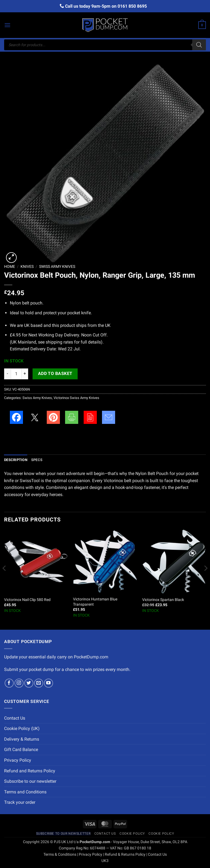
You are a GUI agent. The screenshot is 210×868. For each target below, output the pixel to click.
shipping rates (59, 342)
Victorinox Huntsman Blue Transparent (95, 602)
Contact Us (15, 718)
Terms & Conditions (60, 854)
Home (10, 266)
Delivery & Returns (22, 739)
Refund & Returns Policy (125, 854)
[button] (7, 25)
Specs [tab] (37, 460)
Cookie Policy (132, 834)
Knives (27, 266)
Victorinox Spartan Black (163, 600)
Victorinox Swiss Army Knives (76, 398)
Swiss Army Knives (57, 266)
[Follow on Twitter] (29, 683)
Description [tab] (16, 460)
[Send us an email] (39, 683)
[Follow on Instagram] (19, 683)
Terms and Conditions (25, 792)
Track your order (20, 802)
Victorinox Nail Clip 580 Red (27, 600)
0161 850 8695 (132, 6)
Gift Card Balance (21, 750)
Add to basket (55, 374)
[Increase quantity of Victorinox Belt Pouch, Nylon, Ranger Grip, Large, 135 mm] (25, 374)
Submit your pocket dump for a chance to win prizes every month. (67, 669)
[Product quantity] (16, 374)
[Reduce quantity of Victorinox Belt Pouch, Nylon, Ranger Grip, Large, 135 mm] (7, 374)
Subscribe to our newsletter (30, 781)
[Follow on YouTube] (49, 683)
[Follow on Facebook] (9, 683)
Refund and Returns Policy (30, 771)
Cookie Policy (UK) (22, 728)
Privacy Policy (18, 760)
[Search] (199, 45)
